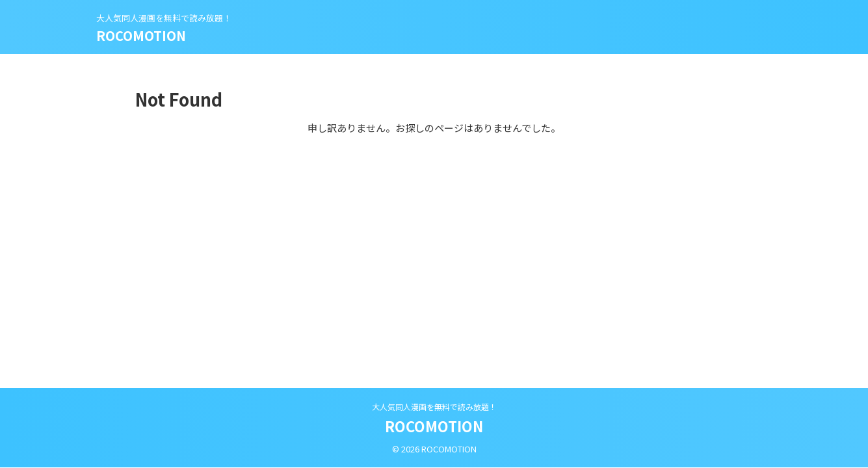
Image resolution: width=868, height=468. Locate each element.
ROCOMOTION (141, 35)
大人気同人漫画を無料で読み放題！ (434, 407)
